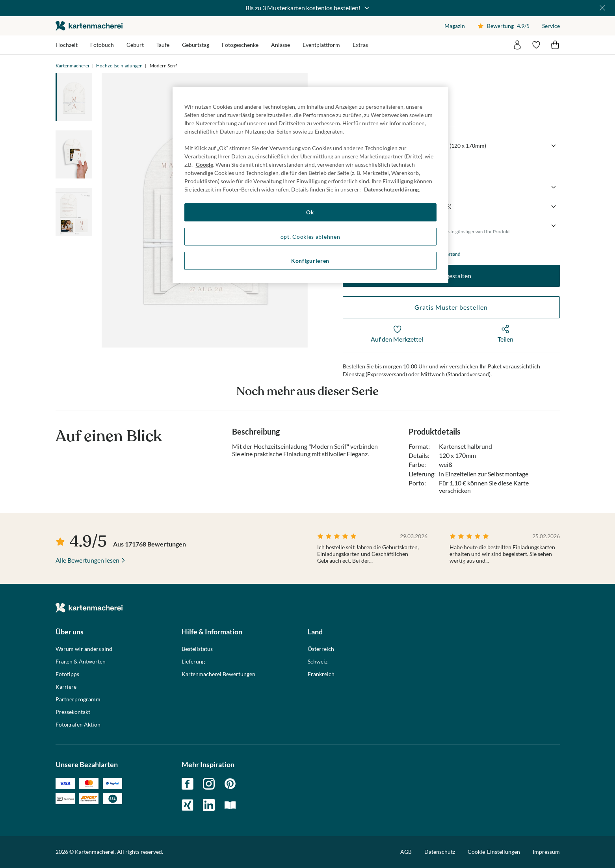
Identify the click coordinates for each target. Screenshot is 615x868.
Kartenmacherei (72, 66)
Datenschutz (440, 852)
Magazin (455, 26)
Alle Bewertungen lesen (87, 560)
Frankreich (321, 674)
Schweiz (318, 662)
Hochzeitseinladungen (119, 66)
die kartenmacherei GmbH (89, 26)
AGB (406, 852)
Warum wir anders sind (84, 649)
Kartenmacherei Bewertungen (218, 674)
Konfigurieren (310, 261)
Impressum (546, 852)
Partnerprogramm (78, 699)
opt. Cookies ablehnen (310, 237)
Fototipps (67, 674)
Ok (310, 212)
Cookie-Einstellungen (494, 852)
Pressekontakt (73, 712)
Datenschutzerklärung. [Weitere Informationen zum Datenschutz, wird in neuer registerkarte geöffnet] (391, 189)
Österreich (321, 649)
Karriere (66, 687)
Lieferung (193, 662)
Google (204, 164)
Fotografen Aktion (78, 725)
